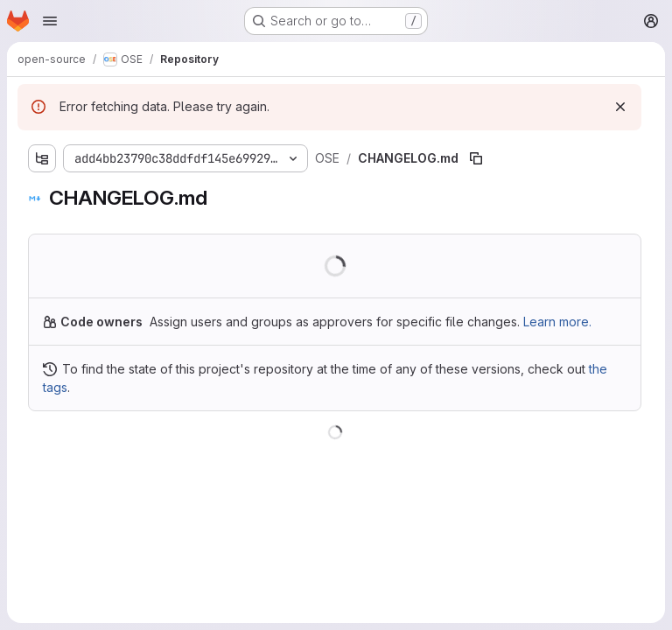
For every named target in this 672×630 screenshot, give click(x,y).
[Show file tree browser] (42, 158)
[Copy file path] (476, 158)
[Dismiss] (620, 107)
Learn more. (557, 322)
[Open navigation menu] (50, 21)
